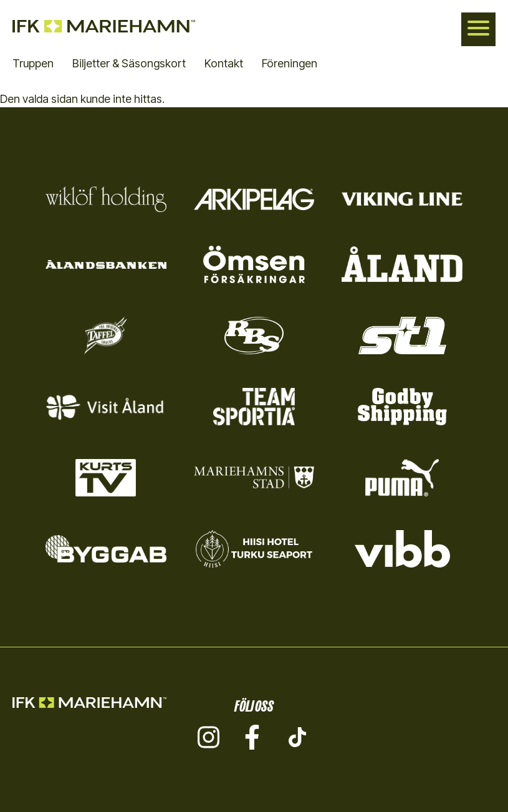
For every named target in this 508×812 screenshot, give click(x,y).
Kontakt (224, 63)
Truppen (33, 63)
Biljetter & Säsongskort (129, 63)
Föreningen (290, 63)
